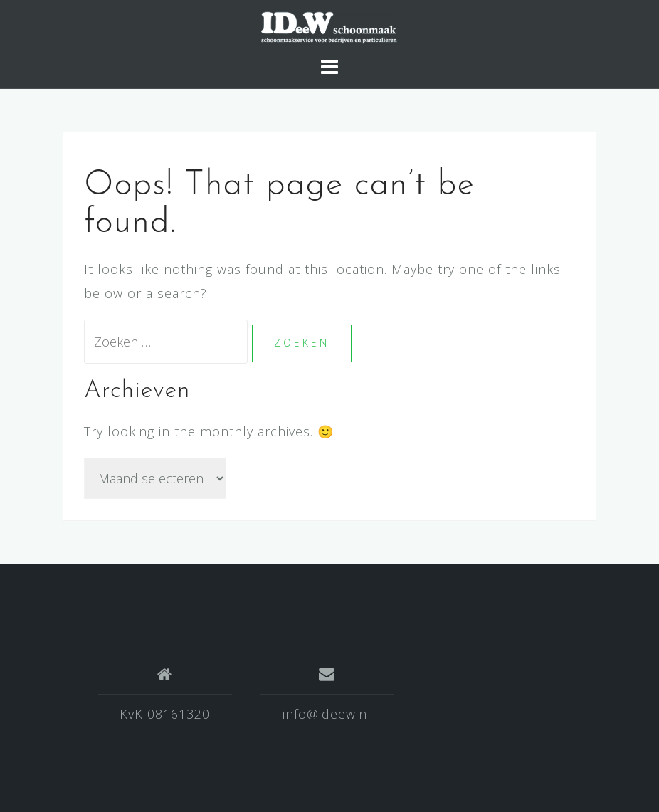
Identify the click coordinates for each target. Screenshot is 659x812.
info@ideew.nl (327, 714)
